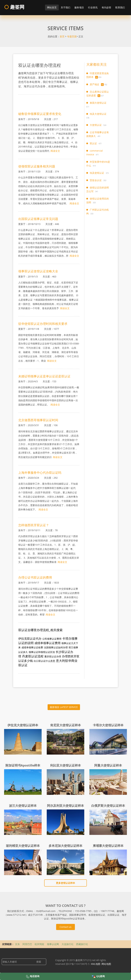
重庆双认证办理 (53, 656)
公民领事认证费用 (52, 639)
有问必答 (106, 7)
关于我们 (65, 7)
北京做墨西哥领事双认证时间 (38, 420)
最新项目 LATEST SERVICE (64, 707)
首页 (62, 36)
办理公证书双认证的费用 (35, 577)
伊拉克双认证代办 (30, 639)
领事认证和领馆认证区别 (42, 652)
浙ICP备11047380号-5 (78, 964)
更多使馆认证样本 (65, 883)
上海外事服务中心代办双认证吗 (40, 473)
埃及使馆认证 (97, 173)
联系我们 (120, 7)
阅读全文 (55, 151)
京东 (18, 944)
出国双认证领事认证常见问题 (38, 219)
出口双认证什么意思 (44, 661)
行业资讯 (93, 7)
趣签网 (14, 7)
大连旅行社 (68, 944)
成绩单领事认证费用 (48, 643)
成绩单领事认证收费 (32, 647)
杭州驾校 (40, 944)
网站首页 (52, 7)
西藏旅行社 (82, 944)
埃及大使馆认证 (98, 114)
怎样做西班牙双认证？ (34, 525)
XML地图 (96, 964)
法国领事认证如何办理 (56, 647)
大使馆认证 (96, 125)
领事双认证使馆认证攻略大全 (38, 271)
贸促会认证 (96, 180)
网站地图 (106, 964)
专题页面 (72, 36)
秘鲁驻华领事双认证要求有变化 (40, 114)
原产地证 (94, 84)
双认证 (93, 143)
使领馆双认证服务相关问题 (37, 166)
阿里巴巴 (28, 944)
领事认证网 (53, 944)
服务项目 (79, 7)
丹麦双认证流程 (33, 656)
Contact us (65, 927)
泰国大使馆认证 (98, 103)
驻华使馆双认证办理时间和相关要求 (43, 324)
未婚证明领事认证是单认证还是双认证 (44, 376)
